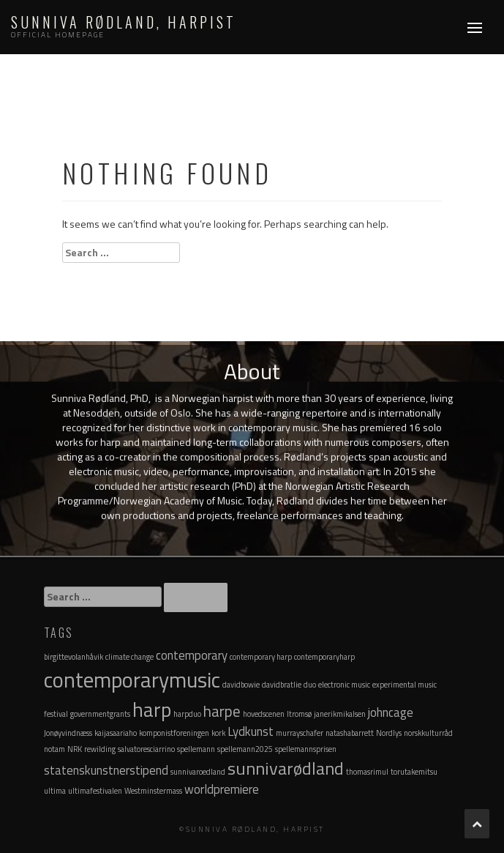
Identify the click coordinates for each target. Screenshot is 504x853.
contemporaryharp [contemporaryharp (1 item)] (324, 657)
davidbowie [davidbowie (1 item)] (241, 685)
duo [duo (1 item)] (310, 685)
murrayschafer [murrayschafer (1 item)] (300, 733)
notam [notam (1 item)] (54, 749)
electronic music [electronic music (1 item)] (344, 685)
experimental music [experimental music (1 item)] (405, 685)
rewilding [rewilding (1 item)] (100, 749)
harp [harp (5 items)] (152, 709)
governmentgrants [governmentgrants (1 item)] (100, 714)
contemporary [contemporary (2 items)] (192, 655)
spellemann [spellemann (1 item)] (196, 749)
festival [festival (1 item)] (56, 714)
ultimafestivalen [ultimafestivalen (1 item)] (95, 791)
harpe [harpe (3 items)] (222, 711)
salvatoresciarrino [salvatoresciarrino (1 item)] (146, 749)
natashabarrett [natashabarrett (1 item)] (350, 733)
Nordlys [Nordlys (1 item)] (389, 733)
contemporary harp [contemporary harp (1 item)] (261, 657)
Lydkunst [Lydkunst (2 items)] (251, 731)
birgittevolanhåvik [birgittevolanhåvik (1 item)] (74, 657)
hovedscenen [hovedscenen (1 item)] (264, 714)
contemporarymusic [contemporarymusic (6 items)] (132, 679)
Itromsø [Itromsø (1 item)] (299, 714)
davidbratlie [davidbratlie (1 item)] (282, 685)
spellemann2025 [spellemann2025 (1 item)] (245, 749)
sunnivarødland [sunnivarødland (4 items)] (286, 768)
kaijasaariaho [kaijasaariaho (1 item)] (116, 733)
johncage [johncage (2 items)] (391, 712)
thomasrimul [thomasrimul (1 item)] (367, 772)
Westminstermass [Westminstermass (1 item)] (153, 791)
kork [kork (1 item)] (218, 733)
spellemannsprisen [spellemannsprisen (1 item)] (306, 749)
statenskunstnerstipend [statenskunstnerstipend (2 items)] (106, 770)
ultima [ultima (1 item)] (55, 791)
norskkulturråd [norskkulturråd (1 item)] (428, 733)
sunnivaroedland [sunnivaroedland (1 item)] (198, 772)
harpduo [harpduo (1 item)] (187, 714)
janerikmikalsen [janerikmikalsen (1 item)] (340, 714)
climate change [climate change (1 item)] (129, 657)
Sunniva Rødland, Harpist (124, 22)
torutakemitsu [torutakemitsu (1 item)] (414, 772)
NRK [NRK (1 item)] (75, 749)
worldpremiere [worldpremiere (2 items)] (222, 789)
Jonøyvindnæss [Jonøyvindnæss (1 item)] (68, 733)
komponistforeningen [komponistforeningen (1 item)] (174, 733)
